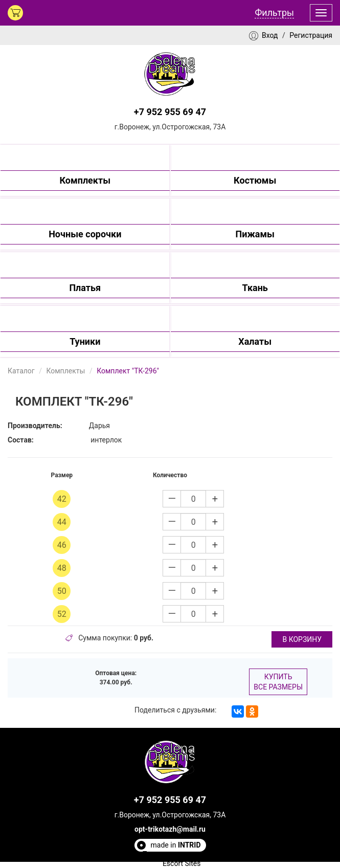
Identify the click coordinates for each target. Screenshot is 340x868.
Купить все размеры (278, 682)
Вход (270, 35)
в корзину (302, 639)
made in (176, 845)
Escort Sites (182, 863)
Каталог (21, 371)
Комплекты (65, 371)
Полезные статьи (171, 854)
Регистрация (311, 35)
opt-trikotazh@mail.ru (170, 829)
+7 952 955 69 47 (170, 112)
